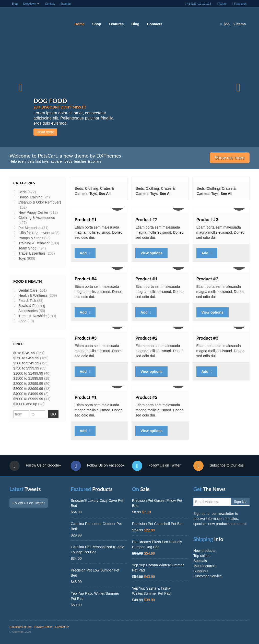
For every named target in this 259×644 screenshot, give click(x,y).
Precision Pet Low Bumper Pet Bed (95, 573)
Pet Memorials (30, 228)
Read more (107, 132)
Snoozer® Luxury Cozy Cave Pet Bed (97, 503)
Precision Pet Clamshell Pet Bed (158, 524)
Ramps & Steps (31, 238)
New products (204, 551)
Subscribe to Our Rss (219, 466)
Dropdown (31, 4)
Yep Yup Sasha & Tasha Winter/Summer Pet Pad (151, 591)
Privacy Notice (43, 627)
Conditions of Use (21, 627)
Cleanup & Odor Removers (40, 202)
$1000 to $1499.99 (28, 373)
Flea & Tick (27, 301)
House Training (30, 197)
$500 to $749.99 (26, 363)
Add (85, 253)
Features (116, 24)
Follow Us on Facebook (98, 466)
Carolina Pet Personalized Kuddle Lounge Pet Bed (97, 550)
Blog (15, 4)
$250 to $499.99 (26, 358)
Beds (79, 188)
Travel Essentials (32, 253)
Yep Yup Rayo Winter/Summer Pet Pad (95, 596)
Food (22, 321)
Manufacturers (205, 566)
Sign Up (240, 502)
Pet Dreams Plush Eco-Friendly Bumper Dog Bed (157, 544)
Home (80, 24)
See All (105, 194)
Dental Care (28, 290)
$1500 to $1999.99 (28, 378)
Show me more (230, 158)
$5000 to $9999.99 (28, 399)
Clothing (92, 188)
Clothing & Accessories (37, 218)
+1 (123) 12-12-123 (198, 4)
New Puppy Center (33, 212)
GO (53, 414)
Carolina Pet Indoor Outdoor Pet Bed (96, 526)
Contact (50, 4)
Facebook (239, 4)
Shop (97, 24)
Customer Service (208, 576)
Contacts (155, 24)
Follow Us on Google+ (35, 466)
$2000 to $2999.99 (28, 384)
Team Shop (27, 248)
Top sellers (202, 556)
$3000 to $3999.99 (28, 389)
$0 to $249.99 (24, 353)
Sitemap (65, 4)
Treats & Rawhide (33, 316)
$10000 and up (25, 404)
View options (151, 253)
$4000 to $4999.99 (28, 394)
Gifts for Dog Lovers (34, 233)
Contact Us (62, 627)
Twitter (222, 4)
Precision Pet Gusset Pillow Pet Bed (157, 503)
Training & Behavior (34, 243)
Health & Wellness (33, 295)
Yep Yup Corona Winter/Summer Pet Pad (158, 568)
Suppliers (201, 571)
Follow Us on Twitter (156, 466)
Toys (93, 194)
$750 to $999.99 (26, 368)
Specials (200, 561)
